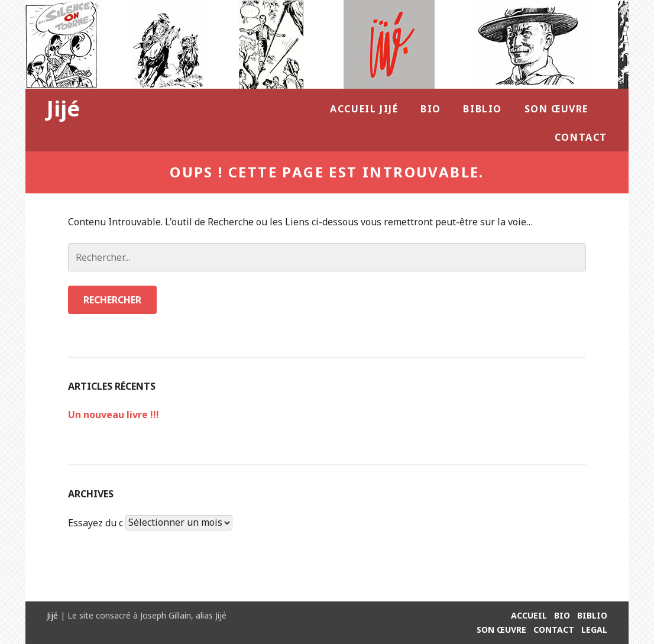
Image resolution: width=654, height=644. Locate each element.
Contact (581, 137)
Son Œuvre (556, 109)
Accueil (529, 615)
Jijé (63, 109)
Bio (431, 109)
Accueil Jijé (364, 109)
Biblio (483, 109)
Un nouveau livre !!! (114, 415)
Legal (594, 630)
